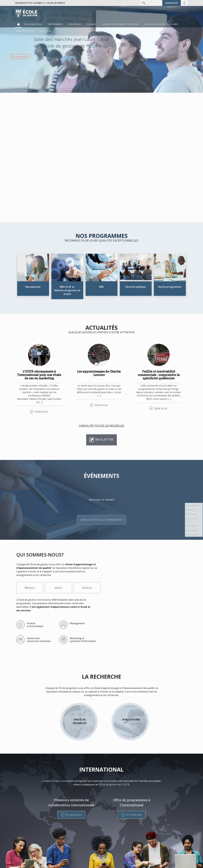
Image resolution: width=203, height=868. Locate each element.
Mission (30, 588)
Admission (171, 3)
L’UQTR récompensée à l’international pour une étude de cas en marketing (39, 375)
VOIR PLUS (41, 412)
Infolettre (101, 440)
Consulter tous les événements (102, 520)
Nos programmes (33, 24)
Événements (45, 31)
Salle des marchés (26, 31)
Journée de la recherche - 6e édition (121, 24)
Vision (58, 588)
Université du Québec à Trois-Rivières (40, 3)
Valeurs (87, 588)
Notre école (75, 24)
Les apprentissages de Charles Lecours (99, 373)
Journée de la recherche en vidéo (162, 24)
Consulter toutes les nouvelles (101, 426)
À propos (92, 24)
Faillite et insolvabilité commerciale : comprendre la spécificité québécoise (159, 375)
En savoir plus (20, 56)
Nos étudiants (55, 24)
